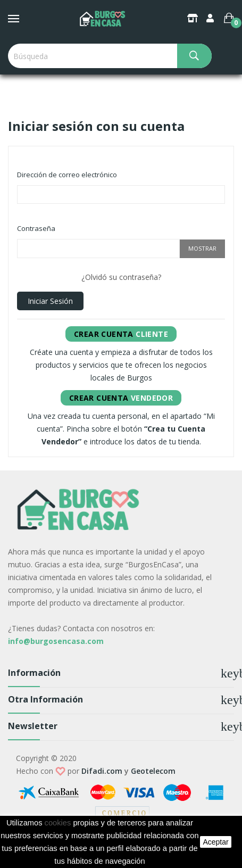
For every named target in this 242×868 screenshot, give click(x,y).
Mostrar (202, 248)
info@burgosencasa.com (56, 641)
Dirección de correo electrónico (67, 175)
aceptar (215, 842)
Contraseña (36, 228)
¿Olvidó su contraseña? (121, 277)
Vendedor (121, 398)
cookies (58, 823)
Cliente (121, 334)
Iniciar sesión (50, 301)
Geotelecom (153, 771)
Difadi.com (102, 771)
